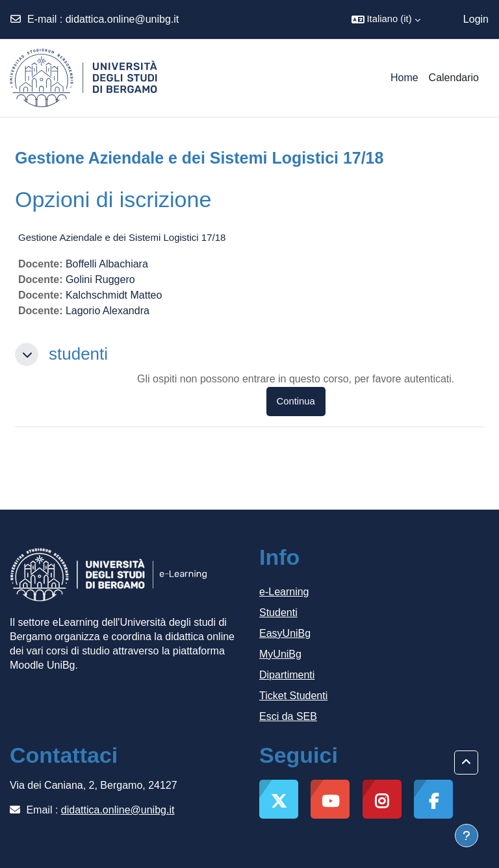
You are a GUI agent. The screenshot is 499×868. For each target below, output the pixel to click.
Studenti (278, 613)
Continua (296, 401)
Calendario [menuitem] (454, 78)
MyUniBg (280, 654)
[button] (386, 19)
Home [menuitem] (404, 78)
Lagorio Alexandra (108, 311)
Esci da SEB (288, 716)
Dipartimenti (287, 675)
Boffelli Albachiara (107, 264)
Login (476, 19)
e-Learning (284, 592)
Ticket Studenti (293, 696)
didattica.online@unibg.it (122, 19)
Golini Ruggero (100, 279)
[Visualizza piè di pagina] (467, 836)
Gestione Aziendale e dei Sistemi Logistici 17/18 (122, 237)
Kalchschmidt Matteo (114, 295)
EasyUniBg (285, 633)
